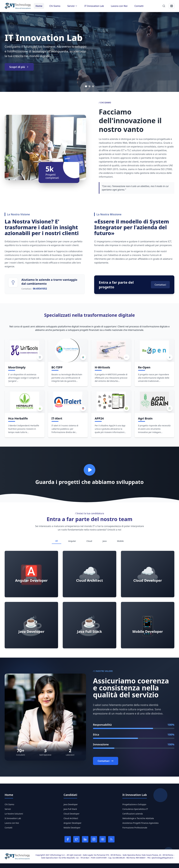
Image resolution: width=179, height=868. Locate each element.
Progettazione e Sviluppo (134, 804)
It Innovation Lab (13, 818)
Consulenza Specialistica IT (135, 809)
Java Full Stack (70, 809)
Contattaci (160, 285)
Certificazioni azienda (133, 814)
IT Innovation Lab (94, 6)
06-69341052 (40, 289)
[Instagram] (94, 839)
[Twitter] (76, 839)
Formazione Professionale (135, 828)
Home (39, 6)
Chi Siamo (55, 6)
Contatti (139, 6)
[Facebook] (68, 839)
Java (105, 541)
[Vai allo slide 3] (93, 86)
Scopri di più (19, 67)
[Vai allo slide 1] (86, 86)
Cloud (89, 541)
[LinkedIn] (85, 839)
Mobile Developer (72, 828)
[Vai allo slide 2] (89, 86)
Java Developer (71, 804)
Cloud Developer (72, 814)
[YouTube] (103, 839)
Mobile (120, 541)
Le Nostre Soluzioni (14, 814)
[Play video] (89, 470)
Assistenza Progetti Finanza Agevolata (140, 823)
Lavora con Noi (119, 6)
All (57, 541)
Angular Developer (73, 823)
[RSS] (111, 839)
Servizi (8, 809)
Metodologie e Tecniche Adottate (138, 818)
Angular (72, 541)
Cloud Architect (71, 818)
